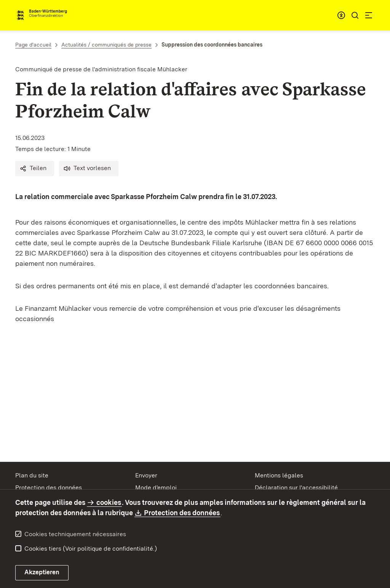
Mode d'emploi (156, 488)
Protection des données (49, 488)
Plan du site (32, 475)
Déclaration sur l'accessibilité (296, 488)
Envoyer (146, 475)
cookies (109, 502)
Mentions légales (279, 475)
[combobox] (341, 15)
